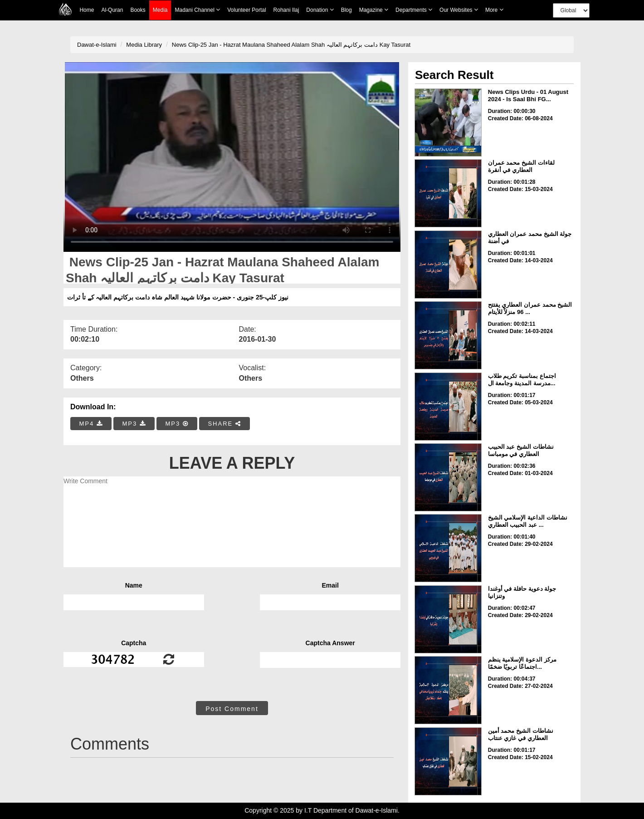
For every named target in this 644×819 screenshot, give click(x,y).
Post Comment (232, 709)
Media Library (144, 45)
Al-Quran (112, 10)
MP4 (91, 424)
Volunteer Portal (246, 10)
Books (138, 10)
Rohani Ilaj (286, 10)
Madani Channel (197, 10)
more (494, 10)
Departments (414, 10)
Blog (346, 10)
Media (160, 10)
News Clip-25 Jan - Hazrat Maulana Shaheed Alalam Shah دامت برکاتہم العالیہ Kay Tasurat (291, 45)
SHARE (224, 424)
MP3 (134, 424)
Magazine (374, 10)
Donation (320, 10)
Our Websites (459, 10)
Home (87, 10)
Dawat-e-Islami (97, 45)
